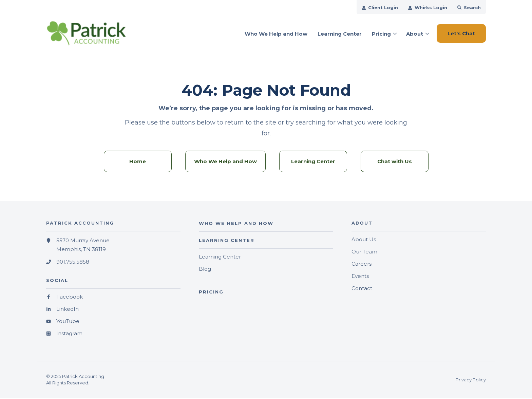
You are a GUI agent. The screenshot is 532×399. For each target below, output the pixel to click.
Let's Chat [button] (461, 33)
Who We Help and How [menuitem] (225, 162)
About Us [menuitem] (364, 240)
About (415, 34)
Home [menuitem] (138, 162)
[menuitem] (380, 7)
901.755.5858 (73, 263)
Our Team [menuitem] (364, 253)
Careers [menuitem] (362, 265)
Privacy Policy (471, 381)
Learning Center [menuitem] (313, 162)
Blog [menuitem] (205, 270)
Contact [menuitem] (362, 289)
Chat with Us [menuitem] (395, 162)
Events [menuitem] (360, 277)
